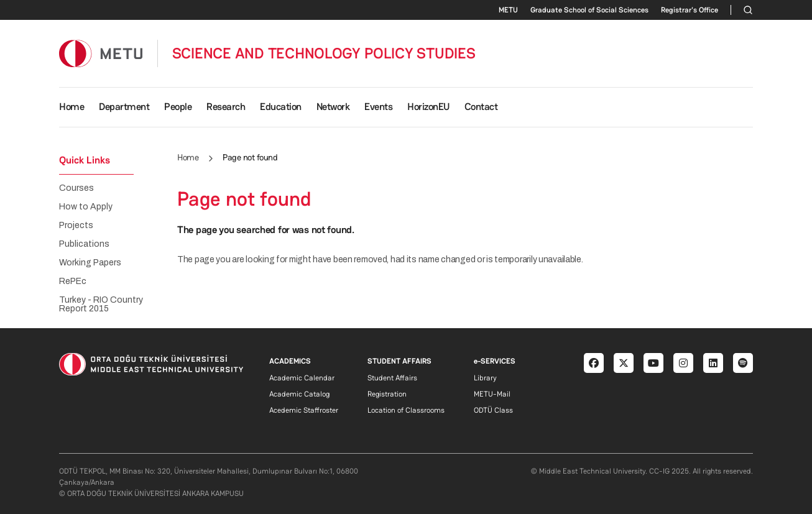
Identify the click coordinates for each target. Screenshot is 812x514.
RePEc (73, 282)
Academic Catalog (299, 394)
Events (378, 107)
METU (508, 10)
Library (485, 378)
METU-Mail (492, 394)
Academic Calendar (302, 378)
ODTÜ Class (493, 410)
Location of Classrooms (406, 410)
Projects (76, 226)
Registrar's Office (690, 10)
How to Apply (86, 207)
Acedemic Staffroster (304, 410)
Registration (387, 394)
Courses (76, 188)
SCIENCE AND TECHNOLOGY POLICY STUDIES (324, 53)
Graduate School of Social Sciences (589, 10)
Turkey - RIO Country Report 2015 (101, 305)
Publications (84, 244)
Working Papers (90, 263)
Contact (481, 107)
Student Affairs (392, 378)
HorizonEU (428, 107)
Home (72, 107)
